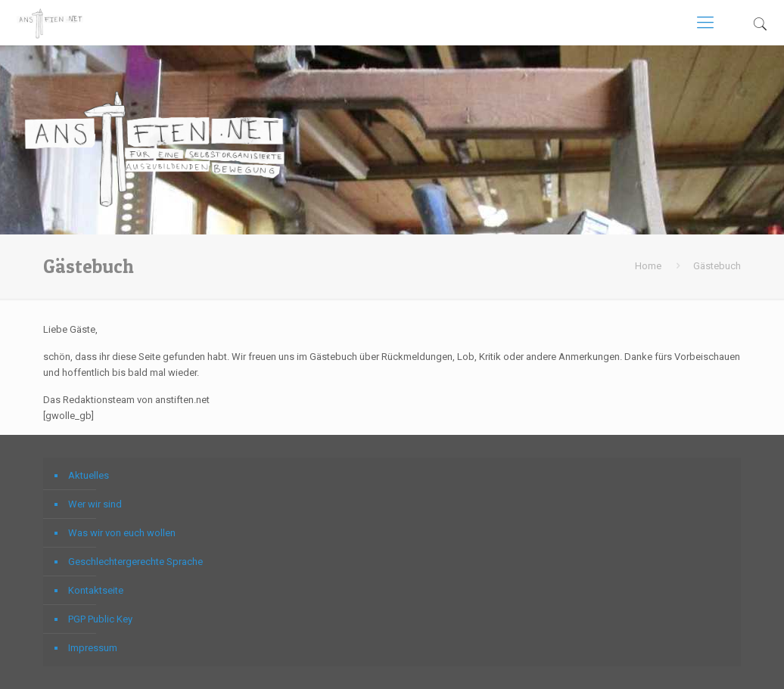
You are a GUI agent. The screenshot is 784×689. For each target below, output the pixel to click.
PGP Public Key (100, 619)
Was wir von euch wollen (122, 533)
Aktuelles (89, 475)
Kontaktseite (96, 590)
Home (648, 266)
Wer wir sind (95, 504)
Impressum (93, 648)
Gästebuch (717, 266)
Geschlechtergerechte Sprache (135, 562)
